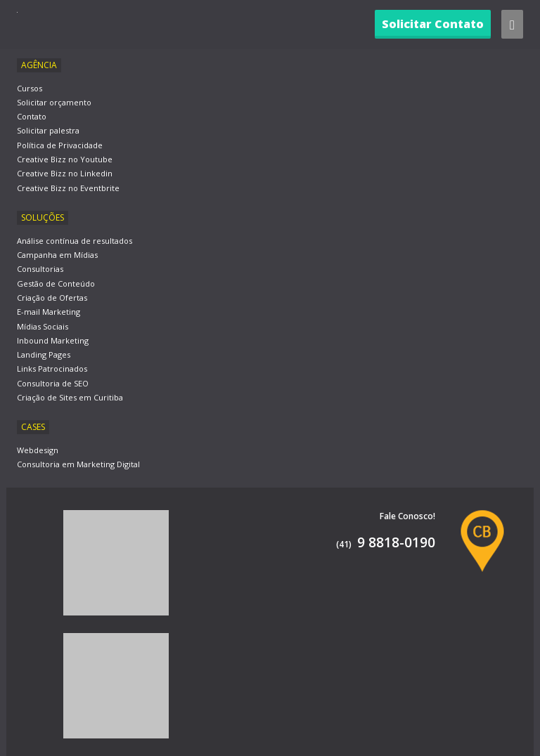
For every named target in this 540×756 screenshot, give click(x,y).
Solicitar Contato (433, 24)
